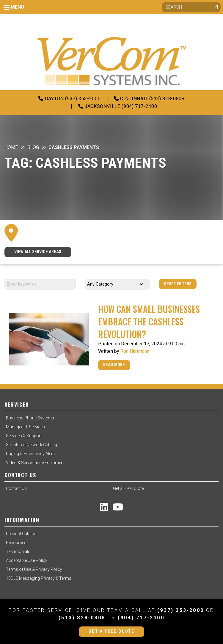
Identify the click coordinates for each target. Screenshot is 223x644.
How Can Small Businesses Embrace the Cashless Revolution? (149, 321)
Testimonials (18, 551)
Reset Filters (178, 284)
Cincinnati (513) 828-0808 (149, 99)
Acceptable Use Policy (27, 560)
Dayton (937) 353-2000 (69, 99)
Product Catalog (21, 534)
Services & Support (24, 436)
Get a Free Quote (128, 488)
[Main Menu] (7, 7)
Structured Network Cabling (32, 445)
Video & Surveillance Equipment (35, 463)
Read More (114, 365)
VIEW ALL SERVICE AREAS (38, 252)
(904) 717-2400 (141, 618)
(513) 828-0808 (82, 618)
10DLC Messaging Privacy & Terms (39, 578)
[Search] (191, 7)
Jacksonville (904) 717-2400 (118, 106)
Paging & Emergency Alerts (31, 454)
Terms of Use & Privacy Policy (34, 569)
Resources (16, 543)
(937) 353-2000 (181, 610)
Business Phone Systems (30, 418)
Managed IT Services (25, 427)
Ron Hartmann (135, 351)
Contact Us (16, 488)
